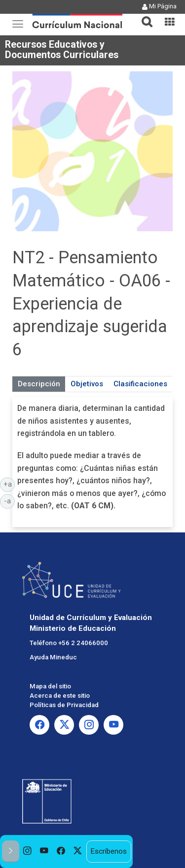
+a (9, 484)
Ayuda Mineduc (53, 657)
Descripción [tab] (39, 384)
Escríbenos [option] (109, 851)
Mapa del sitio (50, 686)
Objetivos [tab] (87, 384)
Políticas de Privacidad (64, 705)
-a (9, 500)
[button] (143, 16)
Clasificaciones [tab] (140, 384)
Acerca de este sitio (60, 696)
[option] (28, 852)
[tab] (143, 16)
